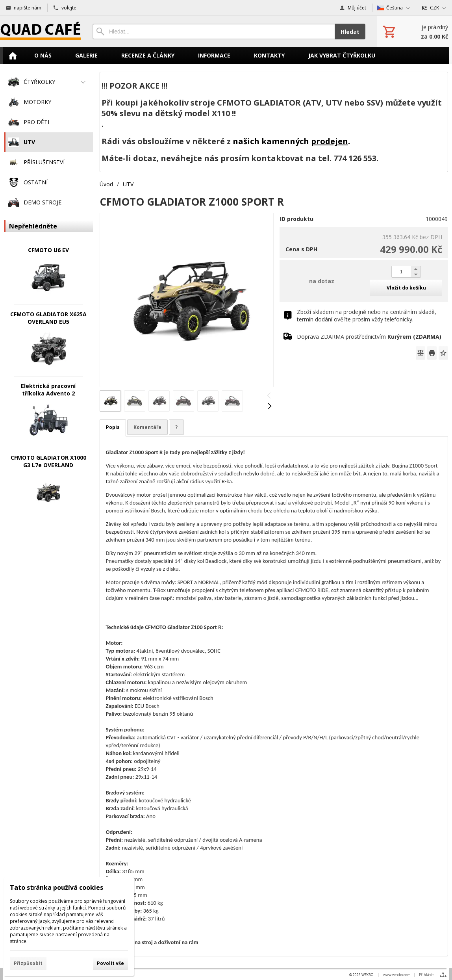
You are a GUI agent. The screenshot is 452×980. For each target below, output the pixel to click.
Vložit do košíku (406, 288)
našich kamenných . (291, 141)
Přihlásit (426, 975)
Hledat (350, 32)
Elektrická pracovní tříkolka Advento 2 (48, 390)
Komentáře (147, 427)
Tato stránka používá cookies (56, 887)
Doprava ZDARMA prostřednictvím (369, 337)
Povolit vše (110, 963)
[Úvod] (40, 32)
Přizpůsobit (28, 963)
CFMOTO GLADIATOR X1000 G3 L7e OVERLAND (48, 461)
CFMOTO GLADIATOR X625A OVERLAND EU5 (48, 318)
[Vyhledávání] (214, 32)
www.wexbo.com (397, 975)
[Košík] (415, 32)
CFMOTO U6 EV (48, 250)
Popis (113, 427)
